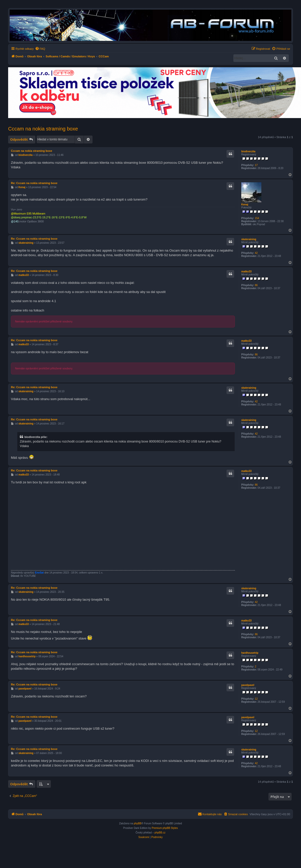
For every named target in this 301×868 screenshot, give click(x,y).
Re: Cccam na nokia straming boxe (34, 183)
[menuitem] (40, 49)
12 (256, 699)
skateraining (249, 239)
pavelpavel (248, 685)
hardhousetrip (250, 653)
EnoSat (39, 573)
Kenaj (245, 204)
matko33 (246, 272)
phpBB (138, 823)
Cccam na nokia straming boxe (43, 129)
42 (256, 253)
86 (256, 285)
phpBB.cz (160, 833)
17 (256, 165)
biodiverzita (248, 151)
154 (257, 218)
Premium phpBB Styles (165, 828)
